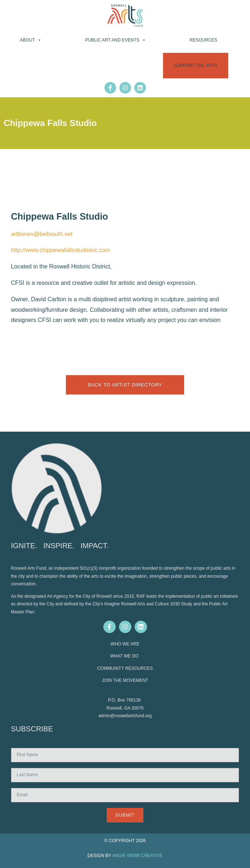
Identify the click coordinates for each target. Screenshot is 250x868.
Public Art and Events (116, 40)
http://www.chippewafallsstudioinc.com (60, 250)
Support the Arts (196, 66)
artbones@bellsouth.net (42, 234)
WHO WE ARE (125, 644)
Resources (203, 40)
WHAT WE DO (125, 656)
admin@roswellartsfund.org (125, 716)
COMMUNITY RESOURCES (125, 668)
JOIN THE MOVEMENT (125, 680)
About (31, 40)
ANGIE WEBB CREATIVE (137, 856)
